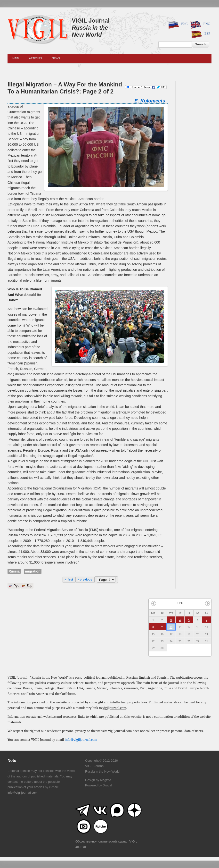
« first (69, 580)
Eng (200, 24)
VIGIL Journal (91, 21)
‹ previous (85, 580)
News (56, 58)
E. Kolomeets (150, 101)
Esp (200, 34)
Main (16, 58)
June (180, 603)
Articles (36, 58)
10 (171, 627)
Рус (177, 24)
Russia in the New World (90, 31)
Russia (14, 571)
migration (33, 571)
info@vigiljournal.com (81, 740)
